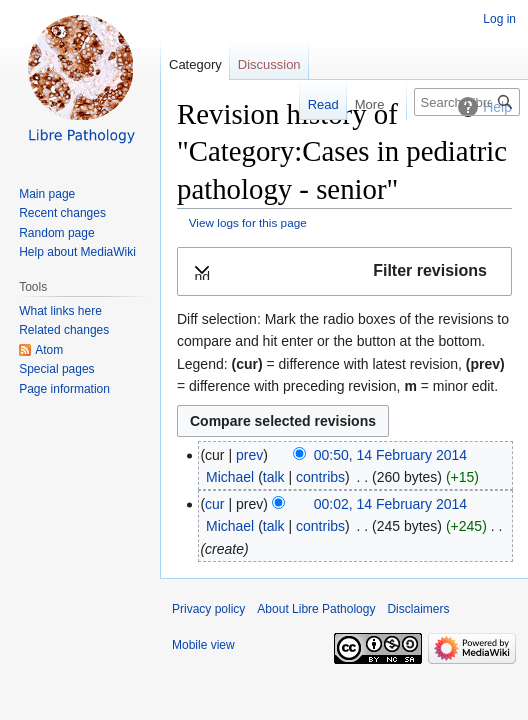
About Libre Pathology (316, 609)
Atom (49, 350)
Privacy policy (208, 609)
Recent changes (62, 213)
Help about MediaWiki (77, 252)
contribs (320, 477)
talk (274, 477)
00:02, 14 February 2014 (390, 504)
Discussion (269, 64)
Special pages (56, 369)
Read (313, 104)
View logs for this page (248, 222)
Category (195, 64)
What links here (60, 311)
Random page (56, 233)
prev (249, 455)
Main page (47, 194)
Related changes (64, 330)
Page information (64, 389)
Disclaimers (418, 609)
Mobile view (203, 645)
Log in (499, 19)
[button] (344, 271)
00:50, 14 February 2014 (390, 455)
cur (214, 504)
